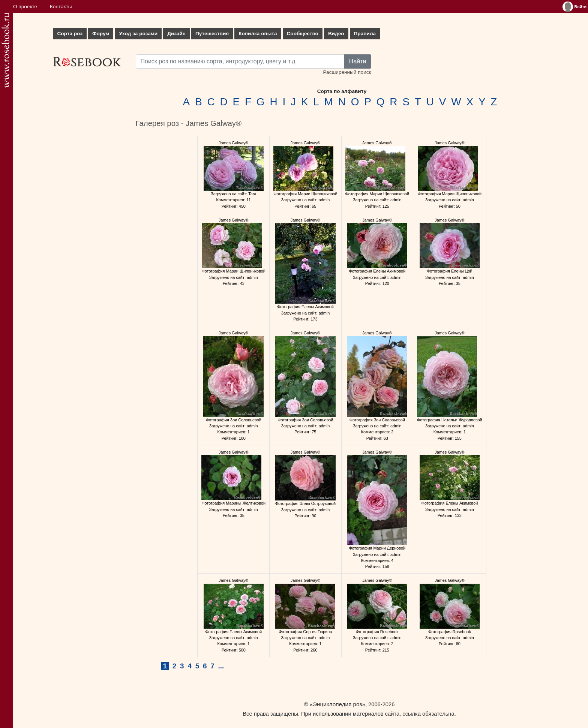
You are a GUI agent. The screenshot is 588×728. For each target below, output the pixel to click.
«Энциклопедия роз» (337, 704)
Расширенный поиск (347, 72)
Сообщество (303, 34)
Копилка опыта (258, 34)
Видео (336, 34)
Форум (101, 34)
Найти (358, 61)
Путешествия (212, 34)
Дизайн (176, 34)
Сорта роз (70, 34)
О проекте (25, 7)
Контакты (61, 7)
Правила (365, 34)
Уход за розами (138, 34)
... (221, 666)
